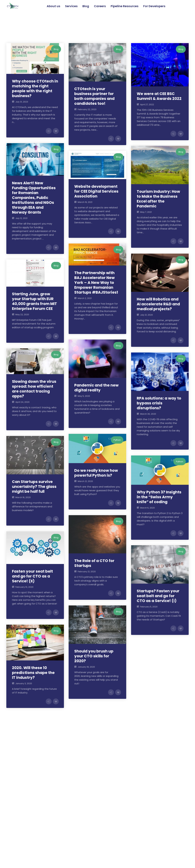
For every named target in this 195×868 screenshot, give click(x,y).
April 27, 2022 (147, 105)
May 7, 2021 (146, 212)
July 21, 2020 (146, 315)
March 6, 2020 (147, 508)
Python (117, 440)
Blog (56, 49)
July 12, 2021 (21, 218)
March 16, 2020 (23, 497)
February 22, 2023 (87, 109)
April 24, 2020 (22, 402)
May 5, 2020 (84, 396)
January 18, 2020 (86, 667)
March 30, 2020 (148, 414)
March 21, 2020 (85, 481)
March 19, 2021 (85, 202)
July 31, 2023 (22, 102)
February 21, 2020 (87, 572)
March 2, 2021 (85, 298)
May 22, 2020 (22, 315)
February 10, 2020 (24, 587)
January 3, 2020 (24, 683)
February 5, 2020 (149, 607)
